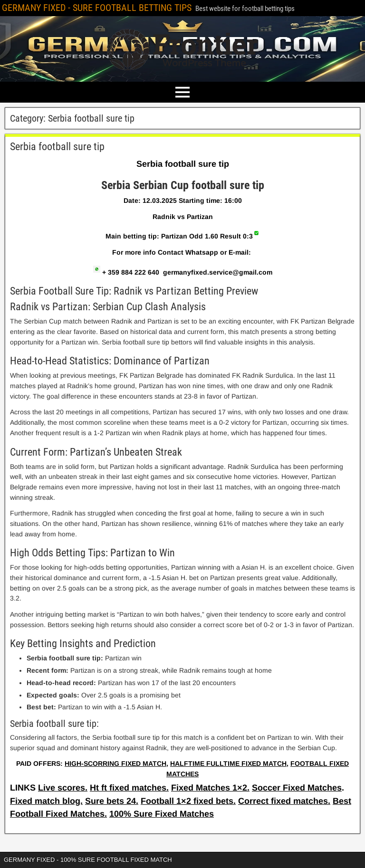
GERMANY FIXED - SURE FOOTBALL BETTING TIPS (97, 8)
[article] (182, 465)
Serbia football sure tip (57, 147)
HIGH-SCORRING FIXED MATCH (115, 763)
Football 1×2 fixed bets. (188, 801)
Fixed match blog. (46, 801)
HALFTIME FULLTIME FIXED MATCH (228, 763)
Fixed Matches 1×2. (210, 788)
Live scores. (63, 788)
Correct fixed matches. (284, 801)
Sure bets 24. (112, 801)
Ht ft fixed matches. (129, 788)
